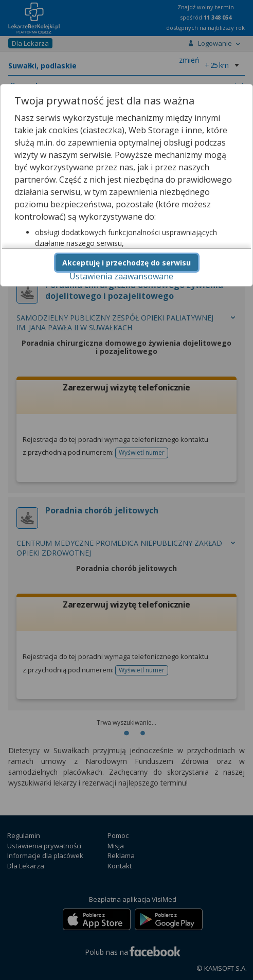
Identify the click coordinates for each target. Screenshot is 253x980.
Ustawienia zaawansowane (121, 276)
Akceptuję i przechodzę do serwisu (127, 263)
